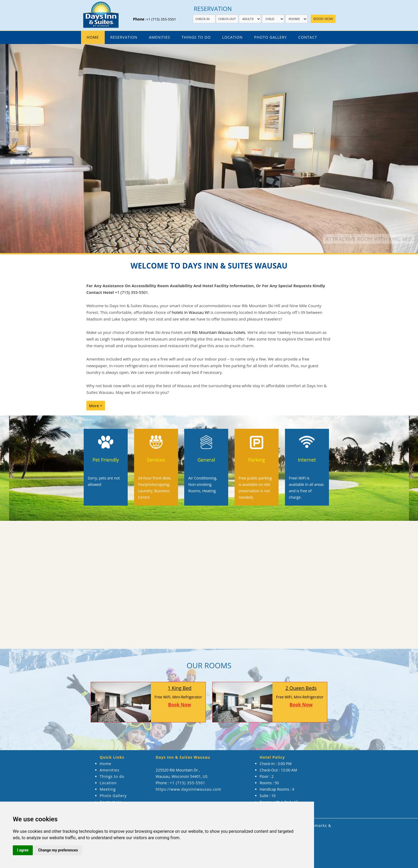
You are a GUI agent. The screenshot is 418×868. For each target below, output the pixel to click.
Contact (308, 37)
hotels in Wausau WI (191, 312)
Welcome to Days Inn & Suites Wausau (209, 266)
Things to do (112, 776)
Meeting (108, 789)
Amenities (110, 770)
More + (96, 406)
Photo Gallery (270, 37)
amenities (159, 37)
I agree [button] (23, 850)
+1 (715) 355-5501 (161, 19)
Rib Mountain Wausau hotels (219, 332)
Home (93, 37)
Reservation (124, 37)
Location (232, 37)
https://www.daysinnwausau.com (188, 789)
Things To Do (196, 37)
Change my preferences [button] (58, 850)
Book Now (180, 705)
